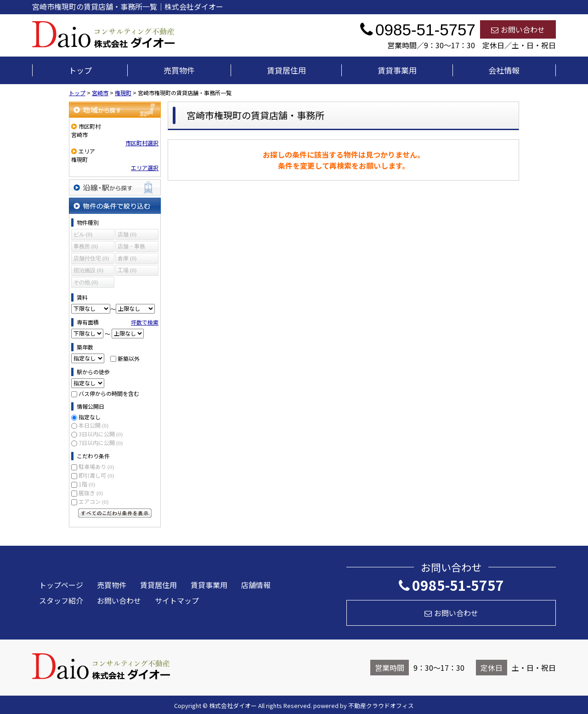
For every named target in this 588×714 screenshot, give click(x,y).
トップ (80, 70)
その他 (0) (86, 282)
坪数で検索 (145, 322)
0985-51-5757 (451, 585)
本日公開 (93, 425)
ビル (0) (83, 234)
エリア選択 (145, 168)
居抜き (91, 493)
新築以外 (129, 358)
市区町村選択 (142, 143)
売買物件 (179, 70)
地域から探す (115, 110)
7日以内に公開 (101, 443)
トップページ (61, 585)
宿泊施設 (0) (88, 270)
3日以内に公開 (101, 434)
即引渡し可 (96, 475)
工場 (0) (127, 270)
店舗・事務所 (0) (131, 248)
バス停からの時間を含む (109, 393)
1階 (87, 484)
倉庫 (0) (127, 258)
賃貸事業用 (397, 70)
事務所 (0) (86, 246)
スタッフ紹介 (61, 600)
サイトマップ (177, 600)
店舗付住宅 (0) (91, 258)
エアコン (93, 501)
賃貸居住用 (286, 70)
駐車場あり (96, 466)
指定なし (90, 417)
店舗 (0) (127, 234)
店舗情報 (256, 585)
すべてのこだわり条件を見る (115, 513)
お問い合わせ (518, 29)
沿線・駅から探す (115, 187)
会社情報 (504, 70)
